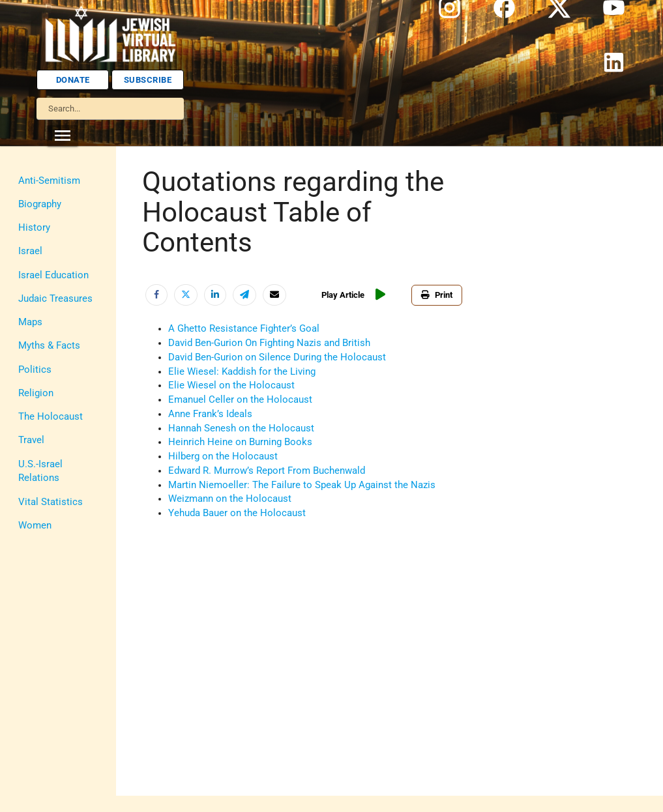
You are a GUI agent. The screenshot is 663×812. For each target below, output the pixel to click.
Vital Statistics (51, 502)
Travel (31, 440)
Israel (30, 251)
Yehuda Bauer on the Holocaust (237, 513)
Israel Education (53, 275)
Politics (35, 370)
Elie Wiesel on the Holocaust (231, 385)
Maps (30, 322)
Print (439, 295)
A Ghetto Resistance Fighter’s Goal (244, 329)
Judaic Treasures (55, 299)
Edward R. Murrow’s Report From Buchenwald (267, 471)
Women (35, 526)
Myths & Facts (49, 346)
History (34, 228)
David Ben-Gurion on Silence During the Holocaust (277, 357)
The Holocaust (51, 417)
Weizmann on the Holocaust (230, 499)
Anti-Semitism (49, 181)
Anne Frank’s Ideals (210, 414)
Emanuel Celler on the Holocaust (240, 400)
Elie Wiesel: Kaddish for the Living (242, 372)
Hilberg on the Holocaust (223, 457)
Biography (40, 204)
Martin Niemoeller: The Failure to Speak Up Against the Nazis (302, 485)
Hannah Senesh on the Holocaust (241, 428)
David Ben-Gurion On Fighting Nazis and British (269, 343)
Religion (36, 393)
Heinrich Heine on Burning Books (240, 442)
